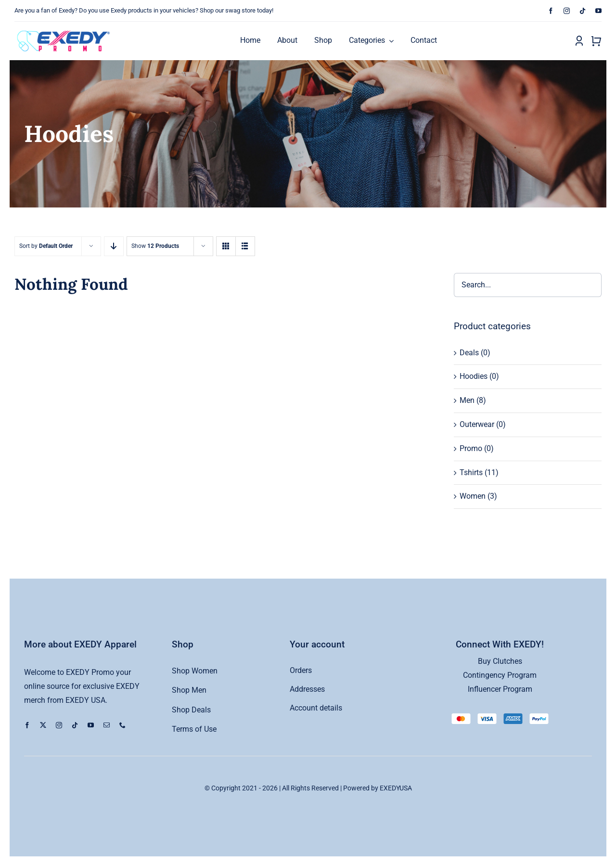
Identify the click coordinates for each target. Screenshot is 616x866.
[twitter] (43, 725)
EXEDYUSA (396, 788)
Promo (471, 448)
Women (473, 496)
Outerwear (477, 424)
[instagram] (567, 11)
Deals (469, 353)
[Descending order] (114, 246)
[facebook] (551, 11)
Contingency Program (500, 675)
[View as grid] (226, 246)
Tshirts (471, 472)
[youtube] (598, 11)
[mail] (107, 725)
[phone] (122, 725)
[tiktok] (583, 11)
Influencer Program (500, 689)
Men (467, 400)
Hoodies (474, 376)
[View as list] (245, 246)
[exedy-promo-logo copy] (65, 30)
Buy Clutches (500, 661)
